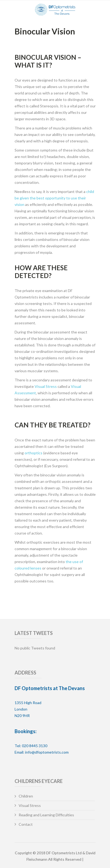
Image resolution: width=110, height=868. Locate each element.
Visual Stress (46, 386)
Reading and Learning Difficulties (46, 815)
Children (26, 796)
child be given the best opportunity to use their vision (54, 198)
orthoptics (34, 453)
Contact (26, 824)
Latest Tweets (34, 633)
